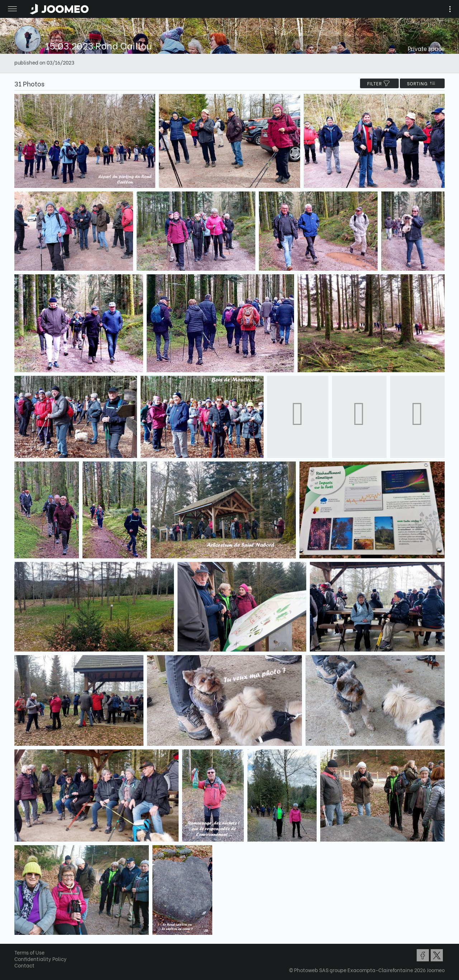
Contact (24, 965)
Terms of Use (29, 952)
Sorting (422, 83)
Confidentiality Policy (41, 959)
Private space (426, 48)
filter (379, 83)
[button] (19, 943)
